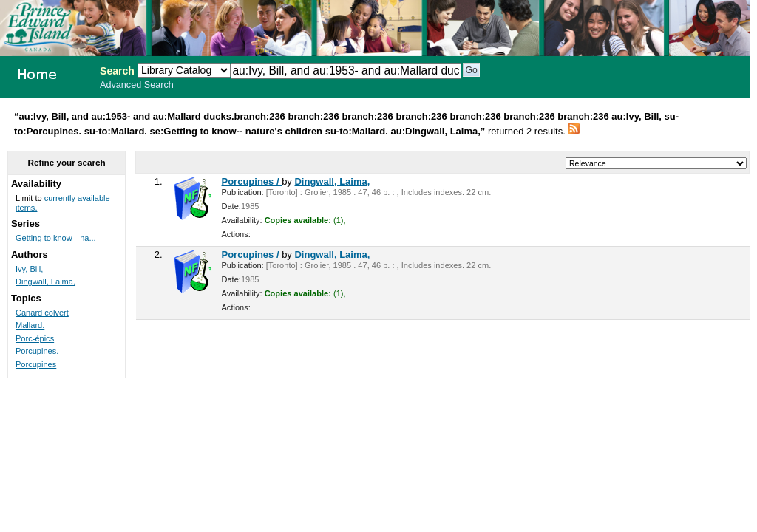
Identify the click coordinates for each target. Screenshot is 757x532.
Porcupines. (37, 351)
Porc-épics (35, 338)
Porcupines (36, 364)
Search (117, 71)
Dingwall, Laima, (332, 181)
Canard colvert (42, 313)
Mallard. (30, 325)
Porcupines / (252, 181)
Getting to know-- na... (56, 238)
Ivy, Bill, (29, 269)
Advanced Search (137, 85)
